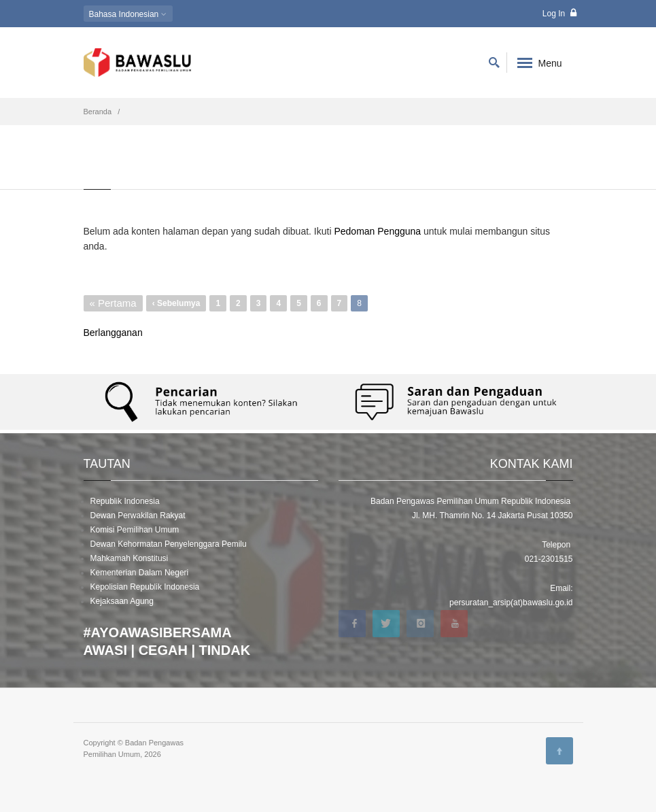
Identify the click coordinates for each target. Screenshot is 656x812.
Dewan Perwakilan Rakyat (138, 515)
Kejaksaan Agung (122, 601)
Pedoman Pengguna (377, 231)
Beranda (98, 112)
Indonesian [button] (128, 14)
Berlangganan (113, 333)
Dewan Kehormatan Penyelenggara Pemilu (169, 544)
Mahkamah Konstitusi (130, 558)
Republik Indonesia (125, 501)
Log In (559, 13)
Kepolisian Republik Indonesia (145, 587)
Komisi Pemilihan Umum (135, 530)
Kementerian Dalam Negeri (140, 573)
